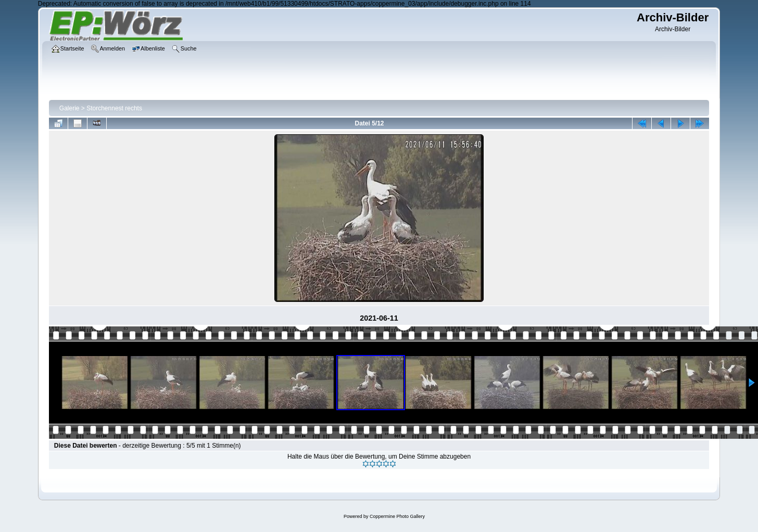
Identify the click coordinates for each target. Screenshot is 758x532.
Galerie (70, 108)
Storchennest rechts (114, 108)
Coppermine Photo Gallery (397, 516)
